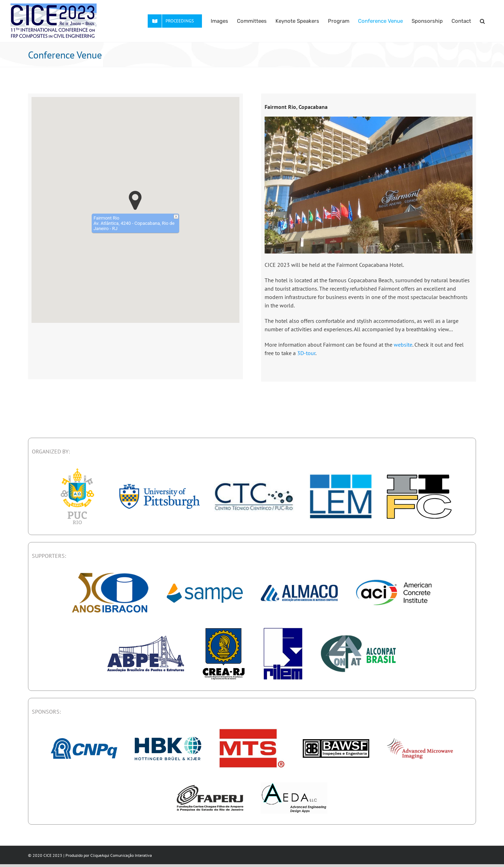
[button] (482, 21)
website (403, 345)
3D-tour (306, 353)
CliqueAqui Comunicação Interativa (121, 855)
